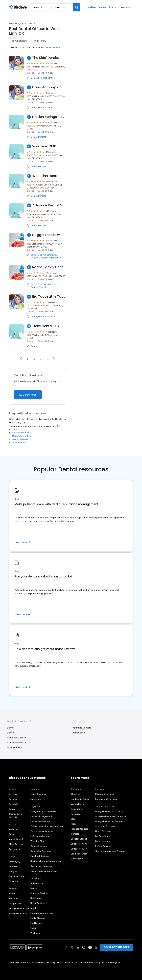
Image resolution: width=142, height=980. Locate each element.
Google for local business (43, 811)
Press (74, 824)
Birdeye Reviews (79, 844)
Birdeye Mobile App (19, 913)
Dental (34, 78)
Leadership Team (80, 799)
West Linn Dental (46, 176)
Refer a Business (104, 846)
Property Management (42, 913)
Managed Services (105, 794)
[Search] (77, 7)
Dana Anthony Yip (47, 87)
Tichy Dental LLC (46, 326)
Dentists (42, 137)
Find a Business (103, 831)
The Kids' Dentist (46, 58)
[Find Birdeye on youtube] (90, 947)
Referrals (14, 804)
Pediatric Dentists (47, 78)
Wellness (35, 933)
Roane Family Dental (49, 267)
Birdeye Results (79, 849)
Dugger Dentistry (46, 235)
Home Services (38, 903)
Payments (14, 849)
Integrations (15, 903)
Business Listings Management (47, 861)
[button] (54, 359)
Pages (12, 809)
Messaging (15, 861)
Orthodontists (19, 443)
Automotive (37, 883)
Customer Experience (41, 866)
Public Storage (38, 918)
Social (12, 834)
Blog (73, 819)
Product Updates (80, 829)
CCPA (75, 963)
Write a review (97, 7)
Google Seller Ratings (16, 815)
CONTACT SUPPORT (117, 947)
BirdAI (12, 894)
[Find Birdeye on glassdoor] (96, 947)
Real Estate (36, 923)
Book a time (77, 809)
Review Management (41, 816)
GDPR (60, 963)
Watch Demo (78, 804)
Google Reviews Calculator (109, 811)
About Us (76, 794)
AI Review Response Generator (111, 816)
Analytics (14, 899)
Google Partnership (19, 908)
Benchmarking (16, 876)
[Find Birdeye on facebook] (66, 947)
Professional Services (106, 799)
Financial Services (39, 893)
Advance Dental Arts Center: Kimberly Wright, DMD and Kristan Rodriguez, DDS (49, 205)
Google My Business (41, 851)
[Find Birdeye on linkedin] (78, 947)
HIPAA (68, 963)
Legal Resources (79, 854)
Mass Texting (16, 844)
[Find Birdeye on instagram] (84, 947)
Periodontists (55, 258)
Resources (76, 814)
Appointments (17, 839)
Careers (75, 834)
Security (51, 963)
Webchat (14, 829)
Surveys (13, 866)
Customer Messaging (42, 831)
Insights (13, 871)
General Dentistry (39, 258)
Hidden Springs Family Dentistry (49, 117)
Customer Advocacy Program (110, 851)
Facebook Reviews (40, 856)
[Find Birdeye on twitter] (72, 947)
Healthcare (36, 898)
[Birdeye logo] (19, 7)
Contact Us (77, 859)
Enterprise (36, 799)
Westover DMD (44, 146)
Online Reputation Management (47, 826)
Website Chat (38, 841)
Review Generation (40, 821)
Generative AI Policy (90, 963)
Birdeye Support (103, 841)
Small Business (38, 794)
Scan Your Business (105, 826)
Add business (28, 395)
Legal (33, 908)
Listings (13, 794)
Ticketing (14, 881)
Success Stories (79, 839)
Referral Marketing (40, 836)
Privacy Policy (38, 963)
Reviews (13, 799)
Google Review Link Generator (110, 821)
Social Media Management (44, 871)
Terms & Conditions (19, 963)
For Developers (103, 836)
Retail (33, 928)
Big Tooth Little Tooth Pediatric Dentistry (49, 297)
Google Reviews (39, 846)
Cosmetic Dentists (47, 255)
